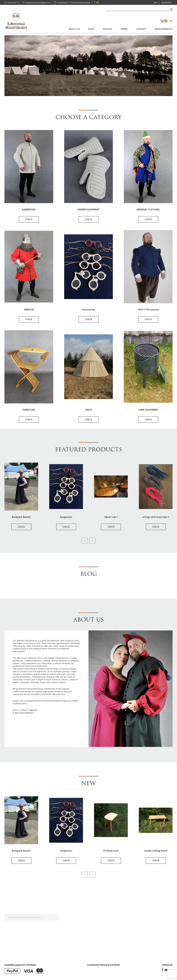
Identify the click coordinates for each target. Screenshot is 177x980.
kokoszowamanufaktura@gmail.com (38, 2)
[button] (171, 9)
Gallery (107, 29)
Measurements (164, 29)
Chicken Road (41, 731)
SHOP (91, 29)
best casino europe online (67, 731)
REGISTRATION (166, 2)
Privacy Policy (76, 923)
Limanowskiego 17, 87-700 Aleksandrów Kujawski (74, 2)
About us (74, 29)
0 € (171, 21)
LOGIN (155, 2)
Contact (141, 29)
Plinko (51, 731)
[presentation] (85, 541)
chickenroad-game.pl (22, 722)
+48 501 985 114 (13, 2)
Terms (124, 29)
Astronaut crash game (42, 734)
